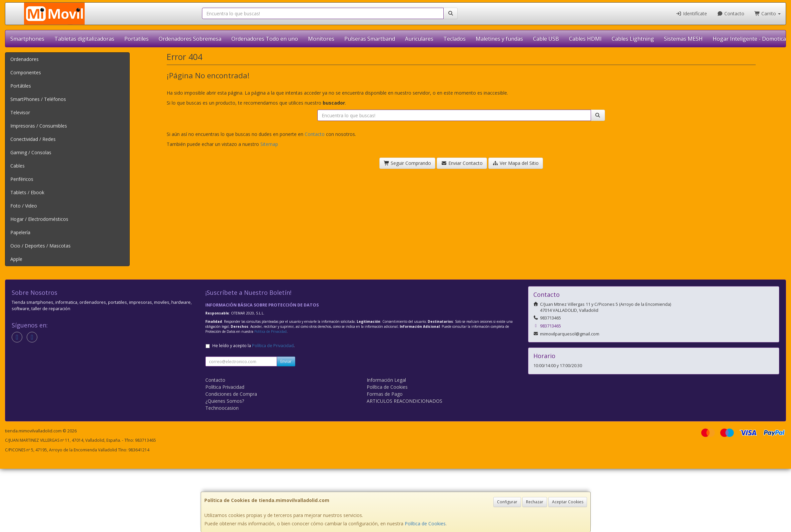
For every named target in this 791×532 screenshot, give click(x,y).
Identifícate (692, 13)
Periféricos (22, 179)
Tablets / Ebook (27, 192)
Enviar (286, 361)
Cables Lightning (633, 39)
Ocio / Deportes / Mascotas (40, 246)
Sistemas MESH (683, 39)
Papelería (20, 232)
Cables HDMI (585, 39)
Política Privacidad (225, 387)
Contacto (731, 13)
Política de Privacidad (270, 331)
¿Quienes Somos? (225, 401)
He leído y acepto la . (253, 346)
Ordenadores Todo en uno (265, 39)
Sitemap (269, 144)
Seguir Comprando (407, 163)
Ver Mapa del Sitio (516, 163)
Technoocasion (222, 408)
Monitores (321, 39)
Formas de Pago (385, 394)
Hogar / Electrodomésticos (39, 219)
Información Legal (386, 380)
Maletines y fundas (499, 39)
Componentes (26, 72)
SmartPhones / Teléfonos (38, 99)
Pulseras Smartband (370, 39)
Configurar (507, 502)
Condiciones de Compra (231, 394)
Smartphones (27, 39)
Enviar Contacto (462, 163)
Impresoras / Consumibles (39, 126)
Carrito (768, 13)
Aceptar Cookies (568, 502)
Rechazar (535, 502)
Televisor (20, 112)
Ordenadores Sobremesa (190, 39)
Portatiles (136, 39)
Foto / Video (24, 206)
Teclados (454, 39)
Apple (16, 259)
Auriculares (419, 39)
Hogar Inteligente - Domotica (749, 39)
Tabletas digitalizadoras (84, 39)
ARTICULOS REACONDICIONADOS (404, 401)
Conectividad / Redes (33, 139)
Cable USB (546, 39)
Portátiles (21, 86)
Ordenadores (24, 59)
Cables (17, 166)
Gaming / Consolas (31, 152)
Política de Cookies (425, 524)
